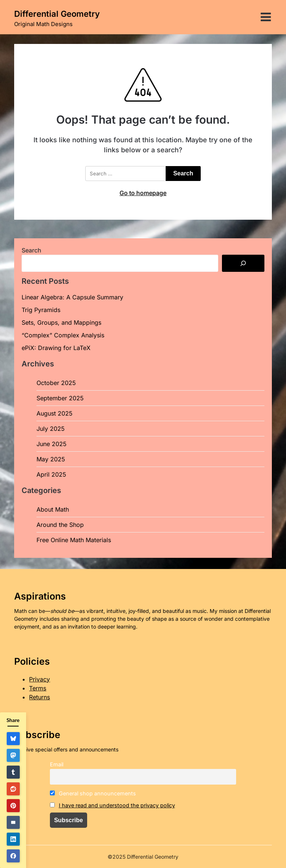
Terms (38, 688)
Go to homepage (143, 193)
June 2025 (52, 444)
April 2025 (51, 474)
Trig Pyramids (41, 310)
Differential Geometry (57, 14)
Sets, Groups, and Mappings (61, 322)
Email (57, 764)
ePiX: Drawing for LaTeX (56, 348)
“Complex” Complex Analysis (63, 335)
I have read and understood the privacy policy (117, 805)
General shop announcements (93, 793)
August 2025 (55, 413)
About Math (53, 509)
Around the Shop (60, 525)
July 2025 (51, 429)
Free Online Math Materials (74, 540)
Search (31, 250)
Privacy (39, 679)
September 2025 (60, 398)
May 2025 (51, 459)
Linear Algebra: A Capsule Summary (72, 297)
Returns (39, 697)
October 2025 (56, 383)
